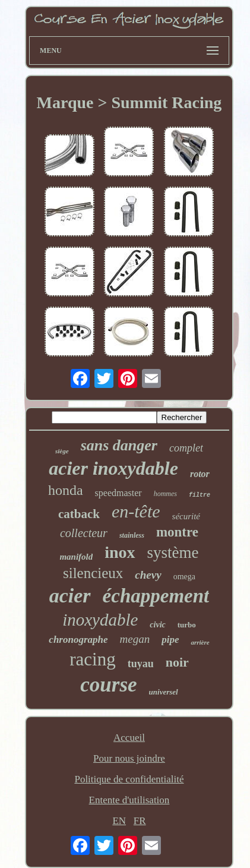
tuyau (141, 664)
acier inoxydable (113, 468)
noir (177, 662)
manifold (76, 557)
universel (164, 692)
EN (119, 821)
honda (66, 490)
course (108, 685)
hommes (165, 494)
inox (120, 552)
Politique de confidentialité (129, 779)
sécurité (186, 516)
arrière (200, 642)
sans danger (119, 445)
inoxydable (100, 620)
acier (70, 596)
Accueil (129, 738)
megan (135, 639)
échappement (156, 596)
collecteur (84, 533)
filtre (200, 495)
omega (184, 577)
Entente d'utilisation (129, 800)
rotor (200, 474)
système (173, 553)
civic (157, 625)
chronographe (78, 640)
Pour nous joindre (129, 758)
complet (186, 448)
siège (62, 451)
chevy (148, 575)
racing (92, 659)
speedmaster (118, 493)
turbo (187, 625)
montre (177, 532)
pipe (170, 640)
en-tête (136, 511)
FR (140, 821)
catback (79, 514)
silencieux (93, 573)
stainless (132, 535)
